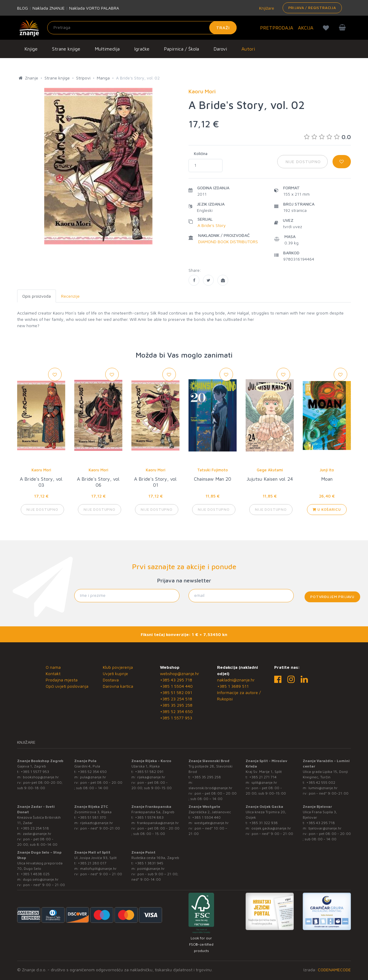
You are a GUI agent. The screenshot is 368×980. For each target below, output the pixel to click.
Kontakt (53, 673)
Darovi (220, 49)
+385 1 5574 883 (149, 817)
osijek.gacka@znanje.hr (271, 828)
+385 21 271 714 (263, 777)
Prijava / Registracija (312, 8)
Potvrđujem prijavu (332, 597)
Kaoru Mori (41, 470)
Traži (223, 28)
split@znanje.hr (264, 782)
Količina (201, 154)
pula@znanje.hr (93, 777)
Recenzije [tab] (70, 296)
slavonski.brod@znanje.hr (210, 788)
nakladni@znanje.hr (236, 680)
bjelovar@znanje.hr (325, 828)
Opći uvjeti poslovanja (67, 686)
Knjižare (266, 8)
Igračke (142, 49)
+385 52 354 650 (176, 711)
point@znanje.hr (151, 868)
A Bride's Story (212, 225)
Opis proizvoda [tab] (37, 296)
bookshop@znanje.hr (41, 777)
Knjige (31, 49)
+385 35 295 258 (176, 705)
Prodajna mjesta (62, 680)
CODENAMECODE (334, 970)
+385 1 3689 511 (233, 686)
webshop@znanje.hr (179, 673)
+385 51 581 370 (92, 817)
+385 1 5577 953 (176, 718)
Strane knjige (66, 49)
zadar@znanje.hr (37, 834)
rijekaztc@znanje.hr (97, 823)
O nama (53, 667)
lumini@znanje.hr (323, 788)
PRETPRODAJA (277, 28)
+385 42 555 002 (321, 782)
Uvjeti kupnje (115, 673)
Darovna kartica (118, 686)
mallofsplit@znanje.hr (98, 868)
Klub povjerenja (118, 667)
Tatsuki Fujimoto (213, 470)
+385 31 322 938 (264, 823)
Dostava (111, 680)
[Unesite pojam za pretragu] (142, 28)
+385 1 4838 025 (35, 874)
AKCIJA (306, 28)
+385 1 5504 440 (176, 686)
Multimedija (107, 49)
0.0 (327, 137)
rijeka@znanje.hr (151, 777)
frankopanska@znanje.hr (158, 823)
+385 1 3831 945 (149, 863)
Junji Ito (327, 470)
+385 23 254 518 (176, 699)
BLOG (23, 8)
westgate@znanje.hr (212, 823)
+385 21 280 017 (92, 863)
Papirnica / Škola (181, 49)
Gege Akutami (270, 470)
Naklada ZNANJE (49, 8)
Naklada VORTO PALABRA (94, 8)
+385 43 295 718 (176, 680)
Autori (248, 49)
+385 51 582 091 (176, 692)
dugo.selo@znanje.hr (41, 879)
